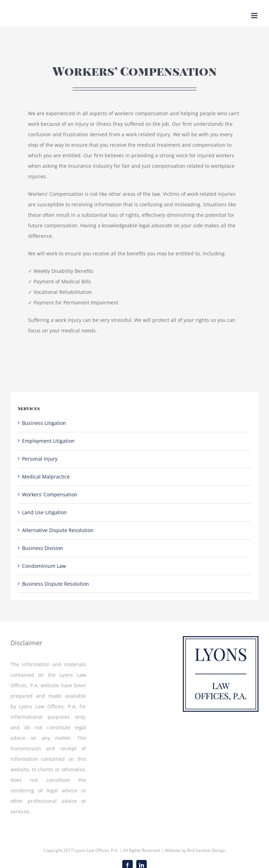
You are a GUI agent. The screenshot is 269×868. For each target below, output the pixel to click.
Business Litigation (44, 423)
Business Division (43, 548)
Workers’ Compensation (50, 494)
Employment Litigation (48, 441)
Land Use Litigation (44, 512)
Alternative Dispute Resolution (58, 530)
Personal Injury (40, 459)
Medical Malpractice (46, 477)
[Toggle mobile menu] (255, 16)
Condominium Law (44, 566)
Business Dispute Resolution (56, 584)
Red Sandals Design (206, 850)
